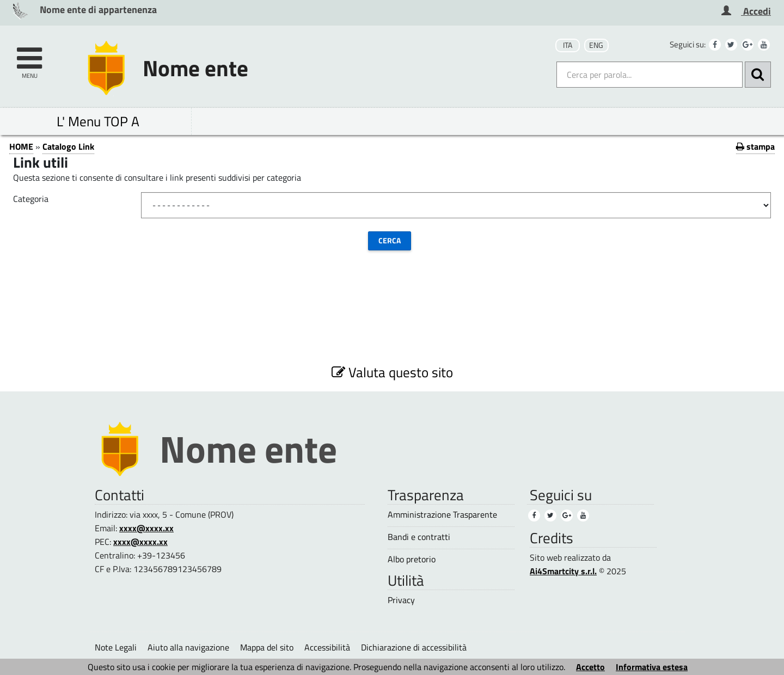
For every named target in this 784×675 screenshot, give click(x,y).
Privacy (401, 600)
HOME (21, 146)
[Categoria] (456, 205)
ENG (596, 45)
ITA (568, 45)
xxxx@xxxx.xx (146, 528)
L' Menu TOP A (98, 121)
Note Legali (116, 647)
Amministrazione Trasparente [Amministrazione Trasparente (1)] (442, 515)
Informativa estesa (652, 667)
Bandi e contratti (419, 537)
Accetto (590, 667)
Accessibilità (327, 647)
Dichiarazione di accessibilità (414, 647)
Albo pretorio (412, 559)
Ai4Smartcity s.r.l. (563, 571)
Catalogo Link (68, 146)
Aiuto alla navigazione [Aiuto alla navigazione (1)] (188, 647)
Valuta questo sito (392, 372)
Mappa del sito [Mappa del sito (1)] (267, 647)
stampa (755, 146)
